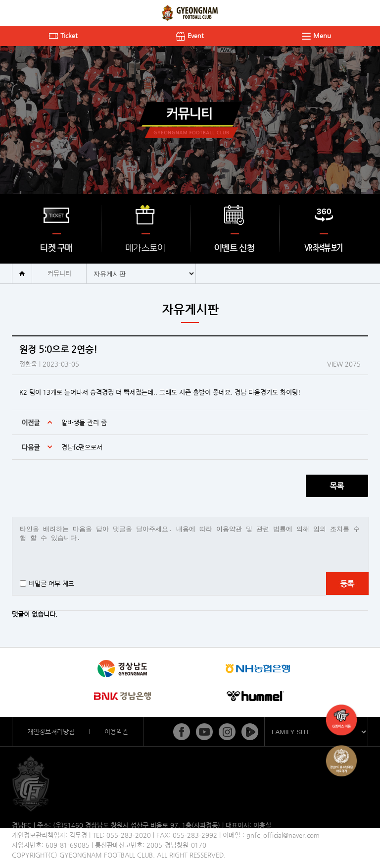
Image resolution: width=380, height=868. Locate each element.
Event (190, 35)
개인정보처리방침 (51, 732)
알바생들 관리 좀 (84, 422)
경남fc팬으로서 (82, 447)
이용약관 (116, 732)
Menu (316, 35)
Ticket (63, 35)
